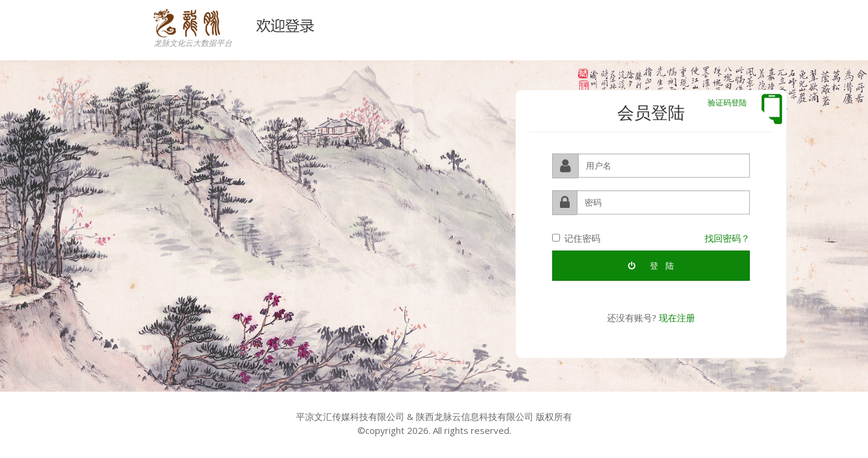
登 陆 (651, 265)
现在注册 (677, 317)
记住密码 (576, 237)
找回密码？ (727, 237)
